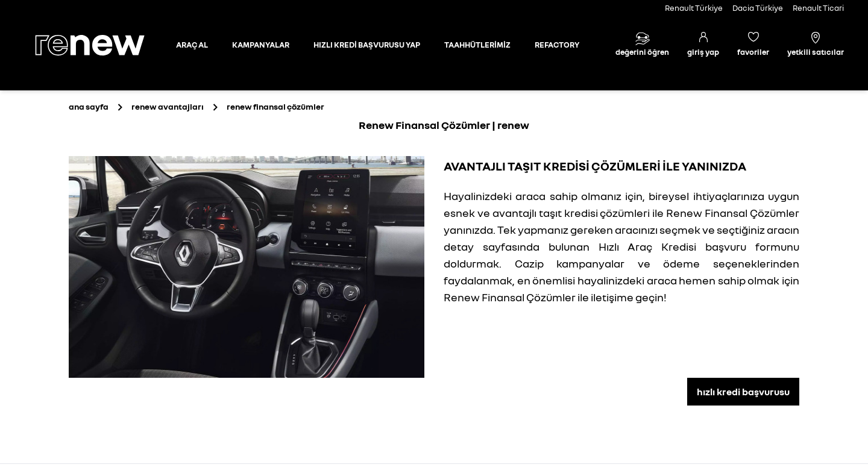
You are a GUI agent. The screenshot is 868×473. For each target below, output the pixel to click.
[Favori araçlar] (753, 45)
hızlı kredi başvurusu (743, 392)
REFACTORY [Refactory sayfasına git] (557, 45)
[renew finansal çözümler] (275, 106)
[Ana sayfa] (100, 45)
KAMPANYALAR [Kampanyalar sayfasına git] (261, 45)
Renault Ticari (818, 8)
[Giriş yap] (703, 45)
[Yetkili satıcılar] (816, 45)
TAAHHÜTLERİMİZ (477, 45)
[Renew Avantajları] (168, 106)
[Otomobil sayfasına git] (192, 45)
